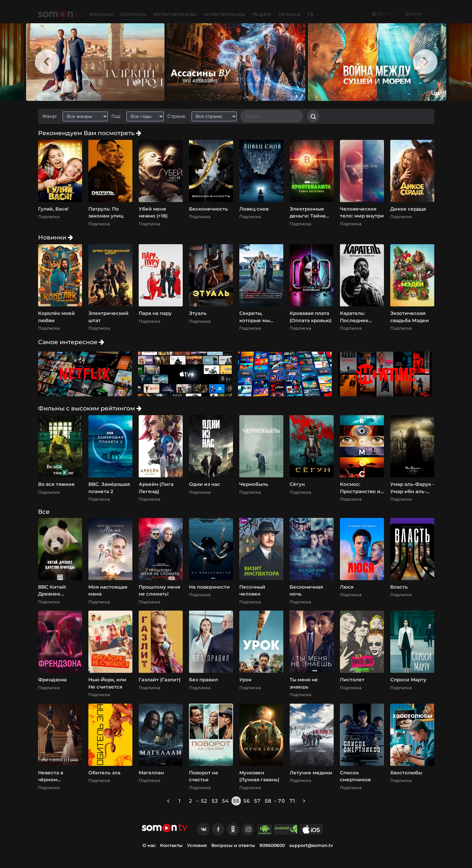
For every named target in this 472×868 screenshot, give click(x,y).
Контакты (171, 845)
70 (282, 801)
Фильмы (102, 14)
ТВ (311, 14)
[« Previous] (168, 801)
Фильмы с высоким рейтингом (90, 408)
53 (215, 801)
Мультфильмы (226, 14)
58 (268, 801)
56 (247, 801)
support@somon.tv (311, 845)
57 (257, 801)
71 (292, 801)
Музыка (290, 14)
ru (378, 14)
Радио (262, 14)
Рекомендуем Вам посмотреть (90, 133)
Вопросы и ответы (233, 845)
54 (225, 801)
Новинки (56, 237)
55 (236, 801)
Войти (414, 14)
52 (204, 801)
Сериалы (134, 14)
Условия (197, 845)
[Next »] (304, 801)
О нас (149, 845)
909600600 (272, 845)
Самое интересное (71, 342)
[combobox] (88, 116)
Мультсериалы (176, 14)
